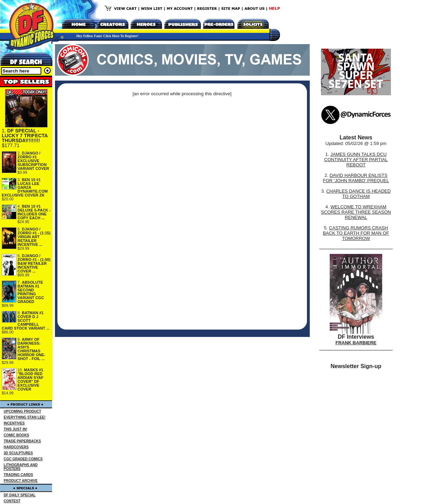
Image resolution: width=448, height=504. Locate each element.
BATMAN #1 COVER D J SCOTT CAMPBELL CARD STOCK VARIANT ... (26, 320)
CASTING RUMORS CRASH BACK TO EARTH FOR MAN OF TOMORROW (356, 233)
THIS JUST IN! (16, 429)
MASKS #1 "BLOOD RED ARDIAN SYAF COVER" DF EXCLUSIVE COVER (30, 379)
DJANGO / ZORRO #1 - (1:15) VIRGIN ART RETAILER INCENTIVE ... (34, 237)
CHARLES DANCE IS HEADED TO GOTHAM (358, 194)
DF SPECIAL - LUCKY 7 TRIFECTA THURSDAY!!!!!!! (25, 136)
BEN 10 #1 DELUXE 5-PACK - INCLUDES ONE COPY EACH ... (34, 212)
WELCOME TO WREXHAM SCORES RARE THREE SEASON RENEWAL (356, 212)
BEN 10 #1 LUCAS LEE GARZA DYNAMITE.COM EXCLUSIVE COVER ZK (25, 187)
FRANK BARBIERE (356, 343)
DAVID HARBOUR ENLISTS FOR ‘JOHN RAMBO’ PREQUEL (356, 178)
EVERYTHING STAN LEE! (25, 417)
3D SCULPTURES (18, 453)
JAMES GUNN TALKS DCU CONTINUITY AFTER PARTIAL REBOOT (356, 160)
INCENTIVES (14, 423)
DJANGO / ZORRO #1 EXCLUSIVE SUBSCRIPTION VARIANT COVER (33, 161)
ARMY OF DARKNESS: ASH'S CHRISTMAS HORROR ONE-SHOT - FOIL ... (31, 349)
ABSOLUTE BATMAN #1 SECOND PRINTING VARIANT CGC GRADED (31, 292)
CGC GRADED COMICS (23, 459)
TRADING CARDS (19, 475)
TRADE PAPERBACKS (23, 441)
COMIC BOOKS (17, 435)
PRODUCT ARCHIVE (21, 481)
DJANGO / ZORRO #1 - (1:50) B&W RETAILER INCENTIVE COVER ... (34, 263)
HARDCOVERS (16, 447)
